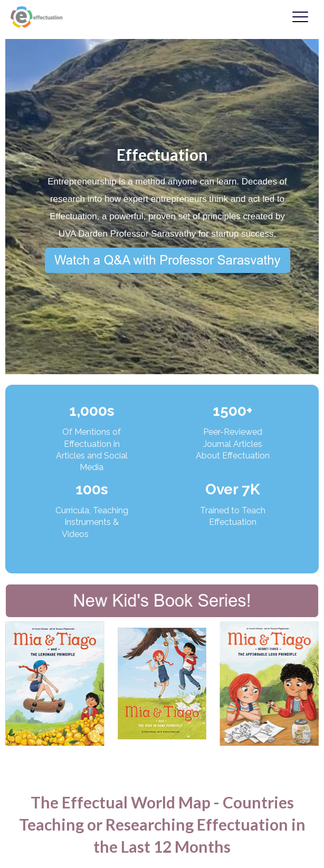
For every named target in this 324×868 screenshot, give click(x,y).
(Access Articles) (232, 467)
